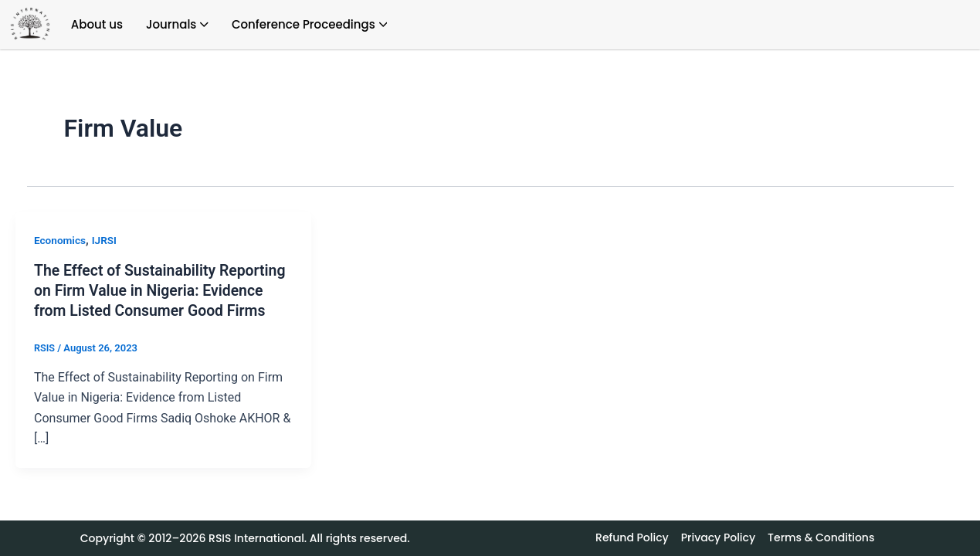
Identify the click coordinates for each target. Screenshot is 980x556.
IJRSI (106, 240)
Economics (61, 240)
